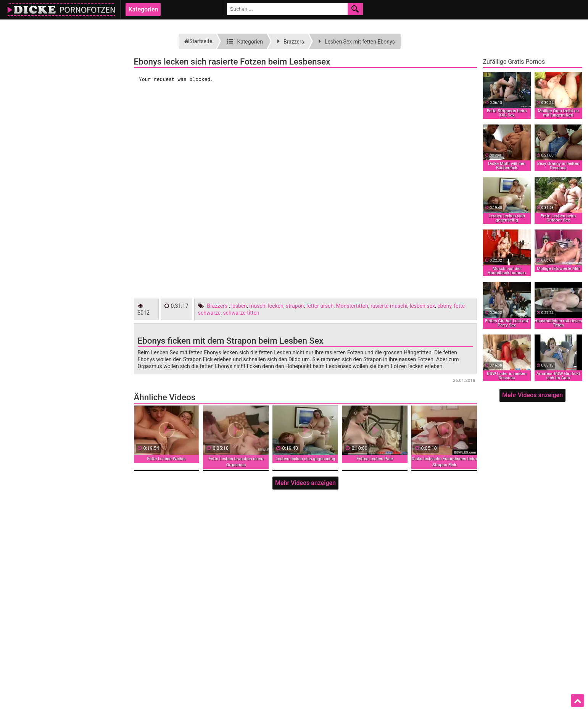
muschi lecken (266, 306)
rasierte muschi (389, 306)
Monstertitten (352, 306)
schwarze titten (241, 313)
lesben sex (422, 306)
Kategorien (143, 9)
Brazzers (217, 306)
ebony (444, 306)
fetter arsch (320, 306)
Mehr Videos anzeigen (305, 483)
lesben (239, 306)
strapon (295, 306)
